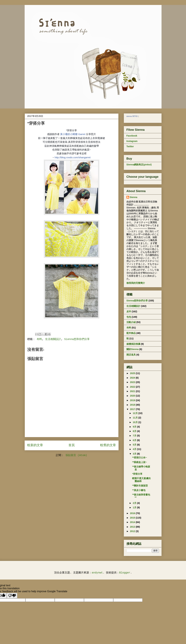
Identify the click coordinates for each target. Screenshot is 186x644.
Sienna (134, 197)
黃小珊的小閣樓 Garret (73, 134)
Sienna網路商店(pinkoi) (139, 165)
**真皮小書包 (139, 490)
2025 (133, 373)
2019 (133, 400)
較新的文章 (35, 445)
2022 (133, 387)
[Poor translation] (12, 596)
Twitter (130, 146)
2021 (133, 391)
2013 (133, 527)
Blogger (125, 573)
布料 (39, 339)
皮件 (129, 311)
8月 (135, 431)
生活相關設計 (53, 339)
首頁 (72, 445)
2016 (133, 513)
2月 (135, 503)
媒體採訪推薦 (133, 344)
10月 (135, 422)
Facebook (132, 136)
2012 (133, 531)
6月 (135, 440)
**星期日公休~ (139, 458)
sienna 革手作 (132, 116)
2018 (133, 405)
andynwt (97, 573)
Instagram (132, 141)
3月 (135, 454)
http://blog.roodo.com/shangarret (73, 157)
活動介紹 (131, 322)
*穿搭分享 (137, 474)
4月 (135, 449)
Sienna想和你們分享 (77, 339)
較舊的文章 (108, 445)
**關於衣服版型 (140, 486)
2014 (133, 522)
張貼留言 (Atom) (76, 455)
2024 (133, 378)
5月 (135, 445)
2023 (133, 382)
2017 (133, 409)
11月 (135, 418)
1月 (135, 507)
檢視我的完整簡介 (136, 283)
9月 (135, 427)
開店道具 (131, 355)
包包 (129, 317)
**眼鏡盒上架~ (139, 462)
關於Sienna (133, 349)
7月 (135, 436)
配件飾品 (131, 333)
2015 (133, 518)
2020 (133, 396)
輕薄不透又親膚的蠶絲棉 (141, 480)
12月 (135, 413)
